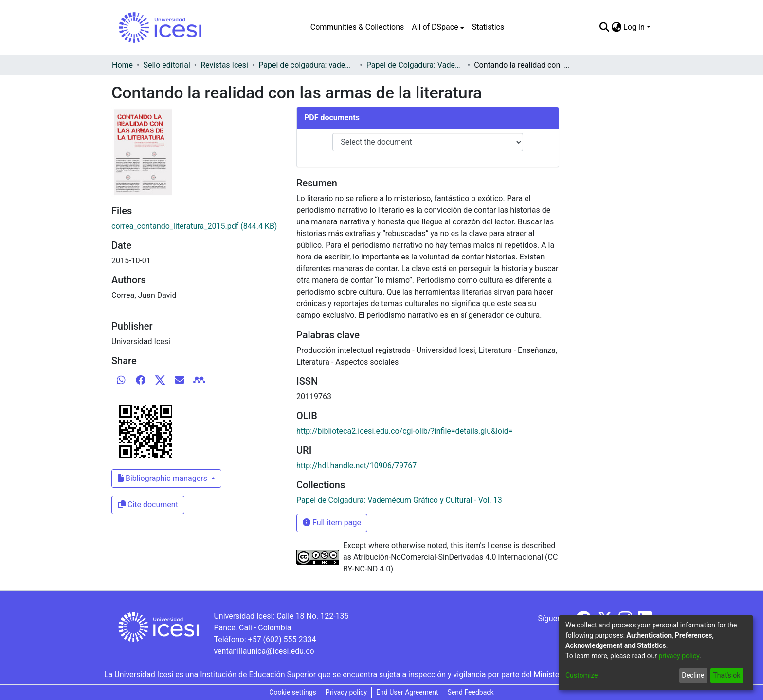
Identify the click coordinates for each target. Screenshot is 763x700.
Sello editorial (166, 65)
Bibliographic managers (163, 478)
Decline (693, 675)
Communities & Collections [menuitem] (357, 27)
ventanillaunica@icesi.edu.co (264, 651)
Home (122, 65)
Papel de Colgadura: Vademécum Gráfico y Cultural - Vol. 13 (415, 65)
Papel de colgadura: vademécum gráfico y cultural (307, 65)
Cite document (148, 505)
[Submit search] (604, 27)
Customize (581, 675)
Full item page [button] (332, 523)
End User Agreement (407, 692)
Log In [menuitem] (634, 27)
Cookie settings (293, 692)
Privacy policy (346, 692)
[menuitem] (438, 27)
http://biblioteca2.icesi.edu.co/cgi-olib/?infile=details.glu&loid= (405, 431)
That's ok (727, 675)
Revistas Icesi (224, 65)
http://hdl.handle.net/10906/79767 (356, 466)
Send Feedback (471, 692)
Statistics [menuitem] (488, 27)
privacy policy (679, 656)
